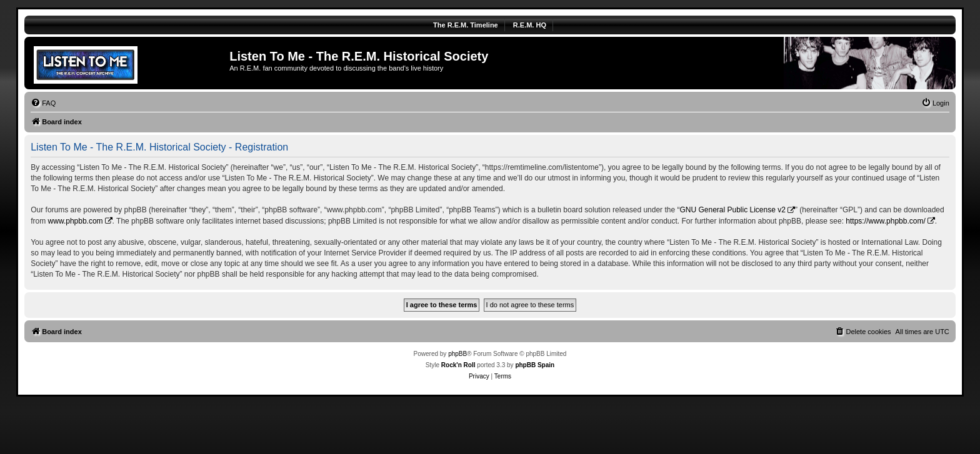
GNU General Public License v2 (732, 210)
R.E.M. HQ (530, 25)
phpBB (457, 354)
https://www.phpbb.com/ (885, 221)
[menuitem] (43, 103)
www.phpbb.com (76, 221)
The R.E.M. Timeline (466, 25)
